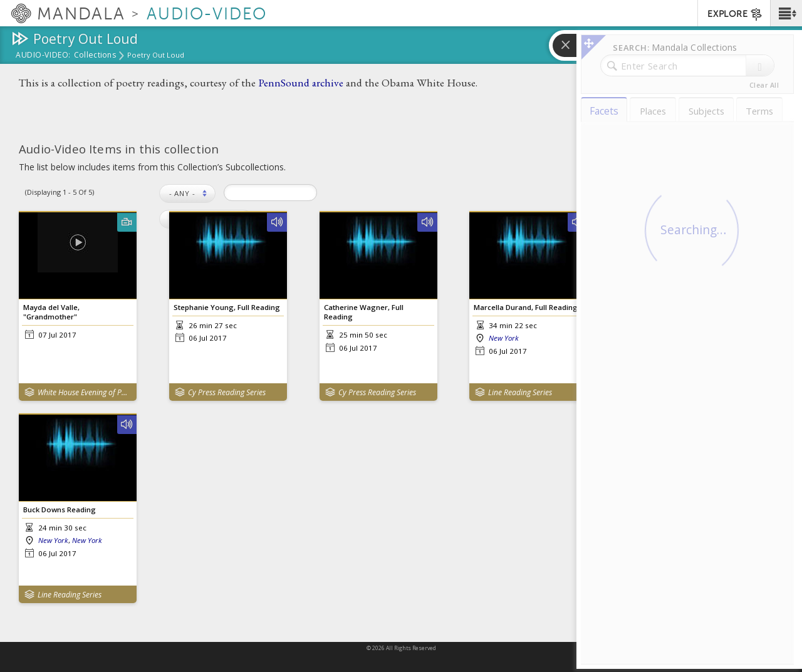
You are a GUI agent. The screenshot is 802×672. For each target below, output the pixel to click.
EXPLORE (735, 14)
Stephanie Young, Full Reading (227, 307)
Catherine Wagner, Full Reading (364, 312)
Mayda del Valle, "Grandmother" (51, 312)
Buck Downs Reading (60, 509)
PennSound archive (301, 82)
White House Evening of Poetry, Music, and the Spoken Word (84, 392)
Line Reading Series (520, 392)
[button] (786, 13)
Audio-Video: (43, 56)
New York (504, 338)
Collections (95, 56)
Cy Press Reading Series (227, 392)
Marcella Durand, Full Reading (526, 307)
